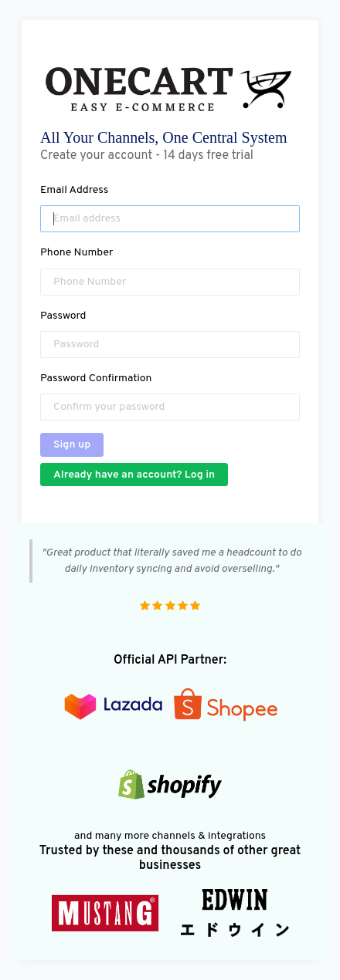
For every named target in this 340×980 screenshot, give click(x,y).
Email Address (74, 190)
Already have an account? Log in (134, 475)
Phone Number (77, 253)
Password (63, 316)
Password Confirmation (96, 378)
